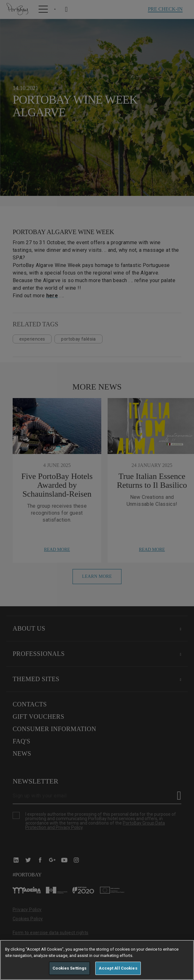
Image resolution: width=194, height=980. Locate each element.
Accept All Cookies (118, 968)
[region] (97, 960)
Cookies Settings (69, 968)
